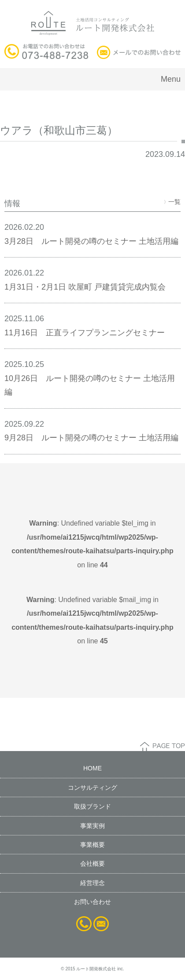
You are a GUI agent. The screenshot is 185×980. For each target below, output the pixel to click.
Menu (171, 79)
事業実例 (92, 826)
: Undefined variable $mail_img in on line (92, 621)
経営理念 (92, 883)
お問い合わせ (92, 902)
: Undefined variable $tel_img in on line (92, 544)
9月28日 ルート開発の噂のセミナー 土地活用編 (91, 438)
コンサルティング (92, 788)
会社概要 (92, 864)
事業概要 (92, 845)
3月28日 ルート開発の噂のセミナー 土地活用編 (91, 241)
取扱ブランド (92, 806)
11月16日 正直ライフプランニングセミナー (85, 333)
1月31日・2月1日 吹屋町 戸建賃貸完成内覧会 (85, 287)
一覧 (172, 202)
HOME (92, 768)
